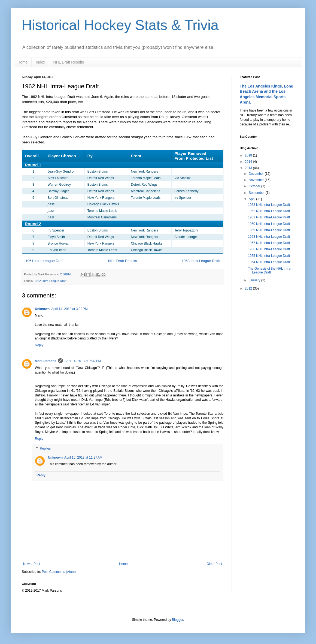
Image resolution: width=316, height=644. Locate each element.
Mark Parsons (46, 361)
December (257, 174)
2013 (249, 168)
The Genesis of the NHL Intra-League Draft (270, 270)
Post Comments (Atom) (59, 572)
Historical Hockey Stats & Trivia (120, 25)
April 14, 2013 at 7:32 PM (83, 361)
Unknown (42, 309)
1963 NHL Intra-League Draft (269, 205)
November (257, 180)
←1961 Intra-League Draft (43, 261)
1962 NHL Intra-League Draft (269, 211)
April (252, 199)
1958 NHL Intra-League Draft (269, 237)
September (257, 193)
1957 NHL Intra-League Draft (269, 243)
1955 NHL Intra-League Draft (269, 256)
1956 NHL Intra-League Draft (269, 249)
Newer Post (32, 564)
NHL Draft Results (69, 62)
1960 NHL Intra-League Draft (269, 224)
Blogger (177, 620)
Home (22, 62)
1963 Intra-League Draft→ (203, 261)
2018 (249, 155)
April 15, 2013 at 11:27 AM (83, 458)
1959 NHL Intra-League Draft (269, 230)
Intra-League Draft (54, 281)
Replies (45, 449)
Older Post (214, 564)
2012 (249, 288)
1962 (38, 281)
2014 (249, 162)
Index (40, 62)
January (255, 280)
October (255, 186)
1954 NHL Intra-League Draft (269, 262)
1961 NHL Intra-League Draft (269, 217)
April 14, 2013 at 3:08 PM (69, 309)
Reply (39, 345)
